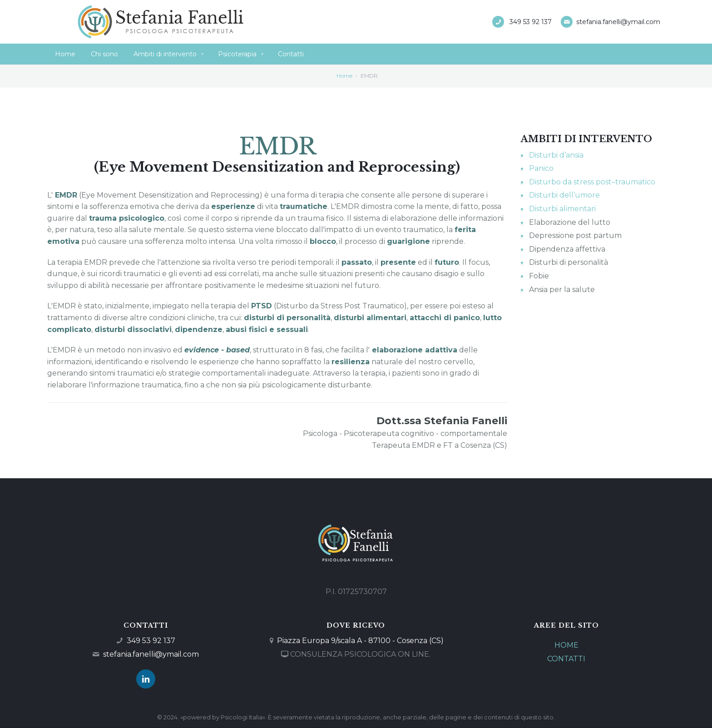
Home (344, 76)
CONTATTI (566, 659)
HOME (566, 645)
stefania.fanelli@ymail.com (618, 22)
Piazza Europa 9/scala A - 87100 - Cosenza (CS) (360, 641)
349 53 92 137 (531, 22)
